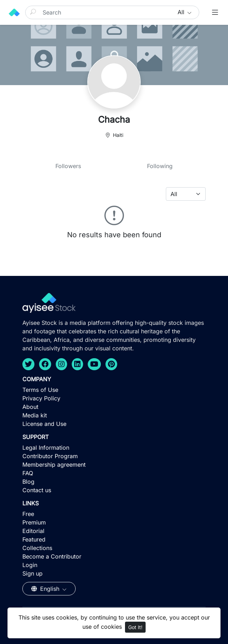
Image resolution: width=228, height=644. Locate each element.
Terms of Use (40, 390)
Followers (68, 166)
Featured (34, 539)
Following (160, 166)
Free (28, 514)
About (30, 407)
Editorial (33, 531)
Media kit (35, 415)
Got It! (135, 627)
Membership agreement (54, 465)
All (182, 12)
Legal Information (46, 448)
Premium (34, 522)
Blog (28, 482)
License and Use (44, 424)
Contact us (37, 490)
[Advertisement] (114, 592)
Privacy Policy (41, 398)
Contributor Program (50, 456)
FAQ (28, 473)
